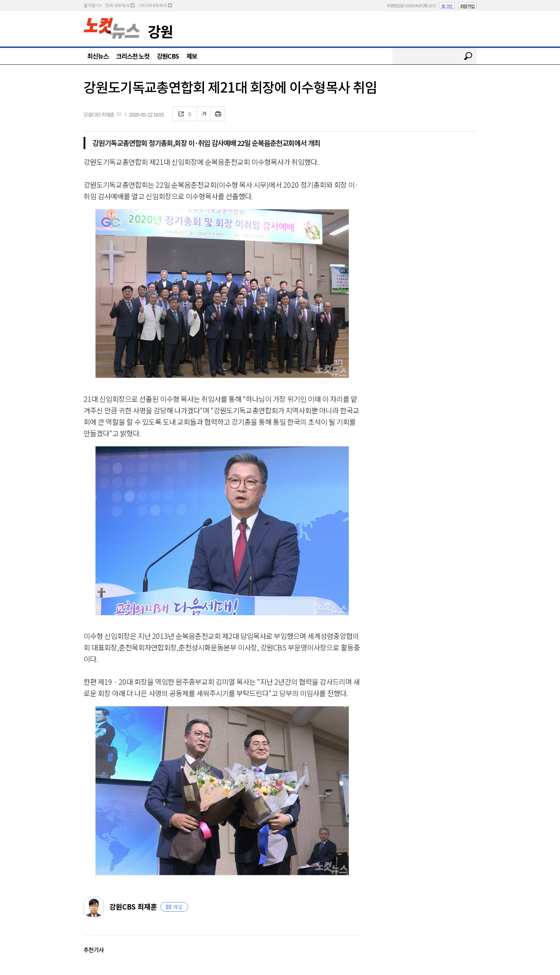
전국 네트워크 (117, 5)
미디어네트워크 (153, 5)
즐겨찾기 (91, 5)
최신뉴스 (98, 56)
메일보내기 (119, 114)
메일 (178, 907)
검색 (468, 56)
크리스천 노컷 (133, 56)
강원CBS (168, 56)
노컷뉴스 (112, 28)
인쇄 (218, 114)
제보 (192, 56)
